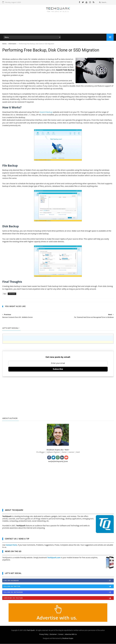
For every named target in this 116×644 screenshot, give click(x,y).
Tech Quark (31, 630)
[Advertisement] (58, 27)
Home (4, 44)
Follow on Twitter (58, 587)
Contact (61, 634)
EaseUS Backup (46, 112)
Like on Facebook (58, 581)
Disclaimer (53, 634)
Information (13, 44)
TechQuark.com (54, 558)
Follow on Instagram (58, 592)
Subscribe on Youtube (58, 598)
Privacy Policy (44, 634)
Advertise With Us (71, 634)
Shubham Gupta (68, 638)
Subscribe (58, 369)
